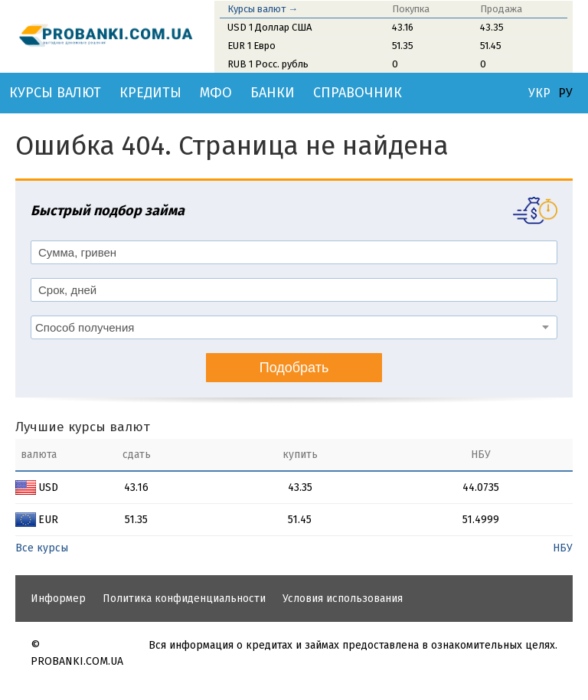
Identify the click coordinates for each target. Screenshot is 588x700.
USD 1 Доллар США (269, 27)
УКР (539, 93)
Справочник (358, 93)
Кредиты (150, 93)
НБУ (563, 548)
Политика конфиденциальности (184, 599)
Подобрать (294, 368)
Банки (273, 93)
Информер (58, 599)
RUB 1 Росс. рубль (268, 64)
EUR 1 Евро (252, 46)
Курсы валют (55, 93)
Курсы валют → (263, 9)
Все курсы (42, 548)
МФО (216, 93)
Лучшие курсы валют (83, 427)
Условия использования (343, 599)
